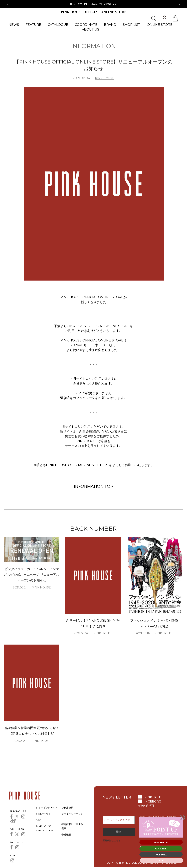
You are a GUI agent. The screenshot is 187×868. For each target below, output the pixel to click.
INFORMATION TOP (94, 486)
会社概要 (66, 835)
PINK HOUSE (105, 78)
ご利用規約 (67, 808)
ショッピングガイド (47, 808)
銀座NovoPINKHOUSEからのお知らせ (93, 4)
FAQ (39, 820)
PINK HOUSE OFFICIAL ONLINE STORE (94, 12)
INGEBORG (153, 802)
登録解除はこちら (112, 840)
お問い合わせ (43, 814)
